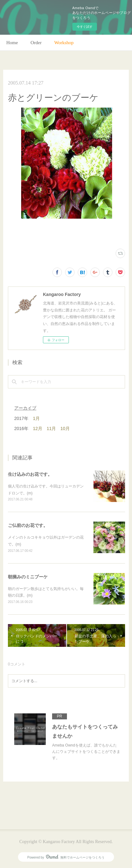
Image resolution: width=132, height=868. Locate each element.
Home (12, 43)
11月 (51, 428)
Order (36, 43)
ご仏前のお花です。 (28, 525)
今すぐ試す (85, 27)
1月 (36, 418)
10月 (65, 428)
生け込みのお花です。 (30, 474)
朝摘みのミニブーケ (28, 577)
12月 (38, 428)
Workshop (64, 43)
